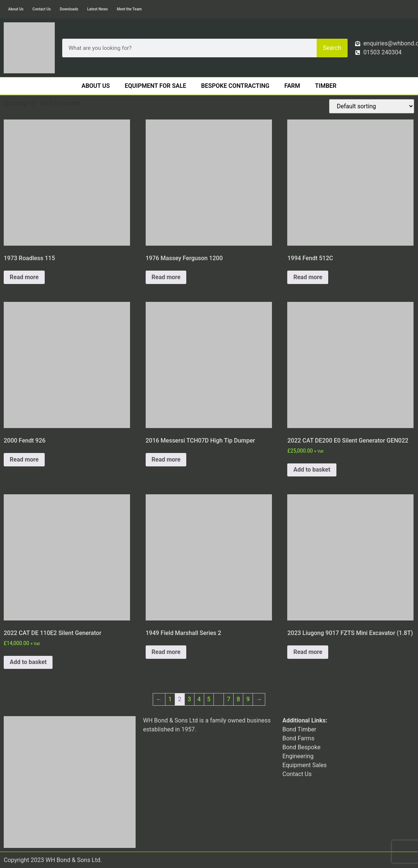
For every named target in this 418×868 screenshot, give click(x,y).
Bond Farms (298, 738)
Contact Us (42, 9)
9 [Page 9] (248, 699)
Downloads (69, 9)
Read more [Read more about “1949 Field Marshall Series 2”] (166, 652)
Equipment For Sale (156, 86)
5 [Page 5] (209, 699)
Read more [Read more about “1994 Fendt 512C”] (308, 277)
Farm (292, 86)
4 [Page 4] (199, 699)
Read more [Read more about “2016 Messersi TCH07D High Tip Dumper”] (166, 459)
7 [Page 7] (229, 699)
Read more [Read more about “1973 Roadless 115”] (24, 277)
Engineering (298, 756)
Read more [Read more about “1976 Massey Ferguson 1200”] (166, 277)
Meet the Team (129, 9)
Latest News (97, 9)
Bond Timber (299, 729)
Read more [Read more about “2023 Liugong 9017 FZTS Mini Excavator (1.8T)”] (308, 652)
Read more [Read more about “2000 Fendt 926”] (24, 459)
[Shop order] (372, 106)
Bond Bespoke (301, 747)
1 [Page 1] (170, 699)
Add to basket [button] (312, 470)
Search (332, 48)
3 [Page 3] (189, 699)
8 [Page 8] (238, 699)
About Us (16, 9)
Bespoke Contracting (235, 86)
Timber (326, 86)
